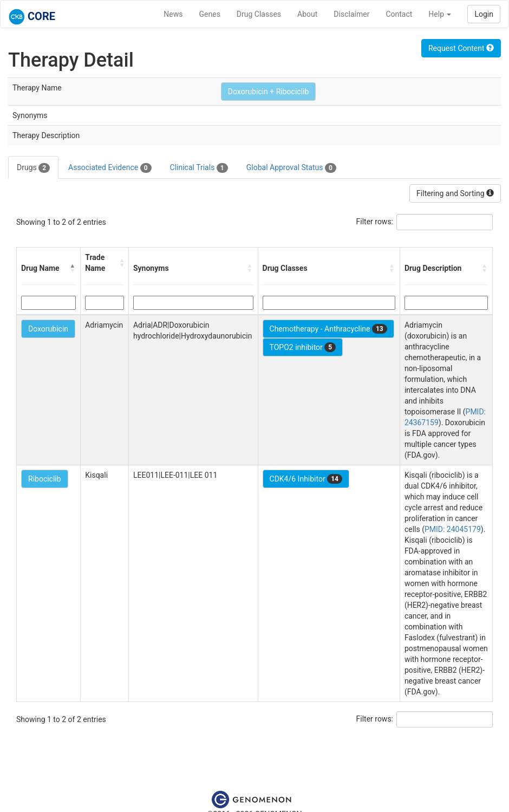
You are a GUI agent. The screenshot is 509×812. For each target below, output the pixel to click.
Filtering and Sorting (455, 193)
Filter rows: (375, 222)
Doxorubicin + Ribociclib (269, 92)
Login (484, 14)
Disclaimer (351, 14)
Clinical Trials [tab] (199, 168)
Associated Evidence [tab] (110, 168)
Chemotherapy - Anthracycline (328, 329)
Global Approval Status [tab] (291, 168)
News (173, 14)
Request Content (461, 48)
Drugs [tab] (33, 168)
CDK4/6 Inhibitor (306, 479)
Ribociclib (45, 479)
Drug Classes (259, 14)
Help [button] (440, 14)
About (307, 14)
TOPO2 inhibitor (303, 347)
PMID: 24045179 (453, 529)
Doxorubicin (48, 329)
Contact (399, 14)
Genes (210, 14)
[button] (73, 268)
